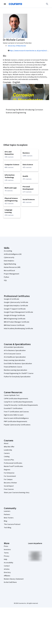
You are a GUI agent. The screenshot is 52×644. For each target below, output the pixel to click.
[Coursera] (15, 4)
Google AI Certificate (12, 299)
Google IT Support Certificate (15, 309)
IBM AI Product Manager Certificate (17, 322)
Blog (6, 521)
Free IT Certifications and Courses (16, 412)
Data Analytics (9, 261)
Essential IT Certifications (13, 408)
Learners (7, 511)
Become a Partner (10, 483)
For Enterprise (9, 473)
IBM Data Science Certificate (14, 325)
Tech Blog (8, 528)
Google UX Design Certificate (14, 315)
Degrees (7, 470)
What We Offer (9, 447)
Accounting (8, 251)
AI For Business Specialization (15, 350)
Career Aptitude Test (12, 395)
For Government (10, 476)
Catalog (7, 457)
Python (6, 277)
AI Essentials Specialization (14, 347)
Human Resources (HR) (12, 267)
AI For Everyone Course (12, 354)
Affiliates (7, 576)
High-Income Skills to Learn (14, 415)
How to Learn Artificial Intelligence (16, 418)
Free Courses (9, 489)
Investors (7, 550)
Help (6, 559)
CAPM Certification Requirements (16, 399)
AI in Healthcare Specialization (15, 357)
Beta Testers (9, 518)
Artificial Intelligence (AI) (13, 254)
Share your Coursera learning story (17, 493)
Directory (7, 572)
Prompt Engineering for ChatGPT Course (19, 373)
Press (6, 546)
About (6, 443)
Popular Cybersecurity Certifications (17, 425)
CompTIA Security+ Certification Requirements (21, 405)
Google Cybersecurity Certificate (16, 302)
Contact (7, 566)
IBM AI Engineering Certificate (15, 319)
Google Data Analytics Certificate (16, 306)
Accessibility (9, 563)
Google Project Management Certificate (18, 312)
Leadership (8, 450)
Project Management (12, 274)
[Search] (47, 4)
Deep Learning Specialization (14, 360)
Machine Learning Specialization (15, 370)
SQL (5, 280)
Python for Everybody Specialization (17, 377)
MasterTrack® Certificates (13, 466)
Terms (6, 553)
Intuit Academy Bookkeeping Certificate (18, 329)
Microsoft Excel (9, 271)
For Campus (8, 479)
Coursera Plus (9, 460)
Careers (7, 453)
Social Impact (9, 486)
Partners (7, 515)
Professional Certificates (13, 463)
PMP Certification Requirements (16, 422)
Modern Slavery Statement (14, 579)
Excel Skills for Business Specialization (18, 364)
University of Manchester (17, 46)
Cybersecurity (9, 258)
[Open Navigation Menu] (5, 4)
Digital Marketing (10, 264)
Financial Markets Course (13, 367)
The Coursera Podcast (12, 524)
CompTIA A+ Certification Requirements (18, 402)
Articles (7, 569)
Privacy (7, 556)
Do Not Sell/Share (10, 582)
